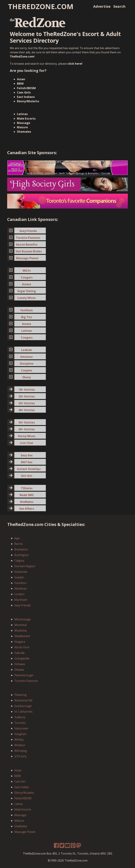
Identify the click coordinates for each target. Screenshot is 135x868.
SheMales (21, 826)
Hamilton (20, 583)
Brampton (21, 549)
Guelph (19, 577)
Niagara (20, 642)
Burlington (22, 555)
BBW (20, 83)
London (19, 594)
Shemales (24, 132)
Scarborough (23, 706)
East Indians (26, 97)
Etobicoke (21, 572)
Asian (21, 79)
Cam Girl (20, 781)
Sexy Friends (22, 605)
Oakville (19, 653)
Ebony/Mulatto (28, 101)
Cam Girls (24, 92)
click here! (75, 64)
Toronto (20, 723)
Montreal (20, 625)
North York (22, 647)
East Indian (22, 787)
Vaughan (20, 734)
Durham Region (25, 566)
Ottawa (19, 670)
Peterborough (24, 675)
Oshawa (20, 664)
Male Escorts (26, 118)
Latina (18, 804)
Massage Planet (25, 832)
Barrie (18, 544)
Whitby (19, 740)
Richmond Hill (23, 700)
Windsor (20, 745)
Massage (24, 123)
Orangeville (22, 658)
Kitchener (21, 589)
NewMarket (22, 636)
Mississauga (22, 619)
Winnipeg (21, 751)
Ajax (17, 538)
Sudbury (20, 717)
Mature (22, 127)
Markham (21, 600)
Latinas (22, 114)
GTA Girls (20, 756)
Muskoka (20, 630)
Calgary (19, 561)
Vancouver (21, 728)
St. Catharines (23, 712)
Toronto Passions (26, 681)
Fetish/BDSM (26, 88)
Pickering (20, 695)
